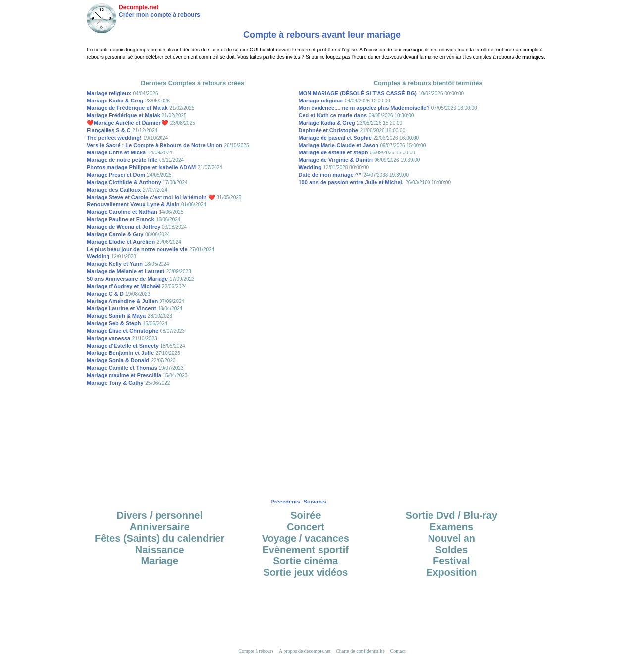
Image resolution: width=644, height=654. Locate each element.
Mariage (160, 561)
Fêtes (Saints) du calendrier (160, 538)
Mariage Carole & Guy (115, 234)
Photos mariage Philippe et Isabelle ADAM (141, 167)
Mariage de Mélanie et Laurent (126, 271)
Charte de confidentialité (360, 651)
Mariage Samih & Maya (116, 316)
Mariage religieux (109, 93)
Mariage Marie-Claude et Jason (339, 145)
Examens (451, 527)
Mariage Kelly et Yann (115, 264)
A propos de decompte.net (305, 651)
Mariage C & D (105, 294)
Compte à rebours (256, 651)
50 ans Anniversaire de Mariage (127, 279)
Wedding (98, 256)
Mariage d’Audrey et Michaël (124, 286)
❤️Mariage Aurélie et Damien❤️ (128, 123)
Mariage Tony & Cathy (115, 383)
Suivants (315, 502)
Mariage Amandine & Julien (122, 301)
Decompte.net (138, 7)
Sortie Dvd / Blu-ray (451, 515)
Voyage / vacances (306, 538)
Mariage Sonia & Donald (118, 360)
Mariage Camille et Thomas (122, 368)
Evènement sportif (306, 550)
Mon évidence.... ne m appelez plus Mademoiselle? (364, 108)
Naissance (160, 550)
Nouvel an (451, 538)
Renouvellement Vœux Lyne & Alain (133, 204)
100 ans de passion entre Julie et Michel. (351, 182)
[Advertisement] (322, 69)
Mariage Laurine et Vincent (121, 308)
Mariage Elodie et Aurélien (121, 242)
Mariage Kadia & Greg (115, 101)
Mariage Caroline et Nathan (122, 212)
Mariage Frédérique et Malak (123, 115)
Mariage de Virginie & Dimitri (336, 160)
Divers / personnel (160, 515)
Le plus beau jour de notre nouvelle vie (137, 249)
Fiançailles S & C (109, 130)
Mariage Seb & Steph (114, 323)
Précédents (285, 502)
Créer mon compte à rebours (160, 15)
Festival (451, 561)
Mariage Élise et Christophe (122, 331)
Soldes (451, 550)
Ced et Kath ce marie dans (333, 115)
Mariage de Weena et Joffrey (123, 227)
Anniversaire (160, 527)
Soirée (305, 515)
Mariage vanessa (108, 338)
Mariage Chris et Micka (116, 152)
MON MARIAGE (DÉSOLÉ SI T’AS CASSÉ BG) (358, 93)
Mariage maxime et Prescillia (124, 375)
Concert (306, 527)
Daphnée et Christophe (328, 130)
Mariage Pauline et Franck (120, 219)
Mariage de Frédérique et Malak (127, 108)
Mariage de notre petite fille (122, 160)
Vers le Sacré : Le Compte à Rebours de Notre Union (155, 145)
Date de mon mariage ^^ (330, 175)
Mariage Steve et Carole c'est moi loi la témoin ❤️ (151, 197)
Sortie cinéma (305, 561)
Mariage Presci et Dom (116, 175)
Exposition (451, 572)
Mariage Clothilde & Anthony (124, 182)
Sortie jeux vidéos (305, 572)
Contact (398, 651)
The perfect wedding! (114, 138)
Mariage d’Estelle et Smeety (123, 346)
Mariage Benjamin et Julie (120, 353)
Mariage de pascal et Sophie (335, 138)
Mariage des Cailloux (114, 190)
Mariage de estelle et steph (333, 152)
